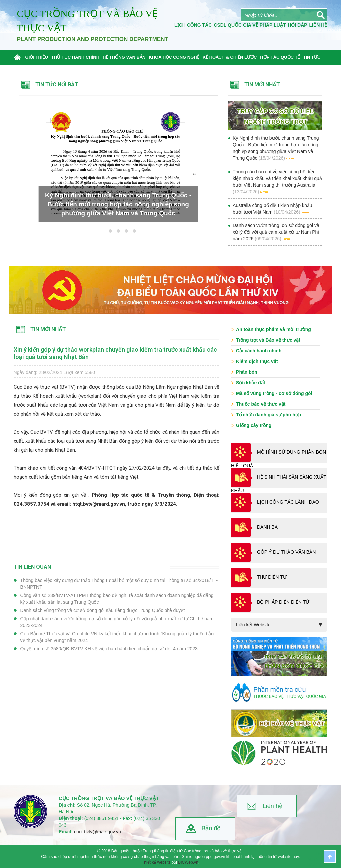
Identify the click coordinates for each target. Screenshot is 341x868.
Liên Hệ (318, 25)
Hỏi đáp (297, 25)
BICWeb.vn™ (319, 865)
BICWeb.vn (188, 862)
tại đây (163, 468)
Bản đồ (211, 828)
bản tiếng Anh (77, 477)
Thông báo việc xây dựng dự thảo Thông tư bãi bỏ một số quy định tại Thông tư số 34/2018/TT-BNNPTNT (119, 584)
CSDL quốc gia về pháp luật (250, 25)
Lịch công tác (193, 25)
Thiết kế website (156, 862)
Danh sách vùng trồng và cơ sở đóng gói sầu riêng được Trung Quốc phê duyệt (103, 610)
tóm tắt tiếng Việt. (120, 477)
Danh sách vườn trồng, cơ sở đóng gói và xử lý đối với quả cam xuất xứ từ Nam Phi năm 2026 (276, 232)
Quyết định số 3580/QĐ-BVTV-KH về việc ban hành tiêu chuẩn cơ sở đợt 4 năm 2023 (109, 649)
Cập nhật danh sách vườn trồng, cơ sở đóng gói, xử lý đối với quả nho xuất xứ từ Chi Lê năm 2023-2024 (117, 622)
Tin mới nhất (48, 329)
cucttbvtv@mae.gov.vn (97, 832)
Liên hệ (273, 806)
